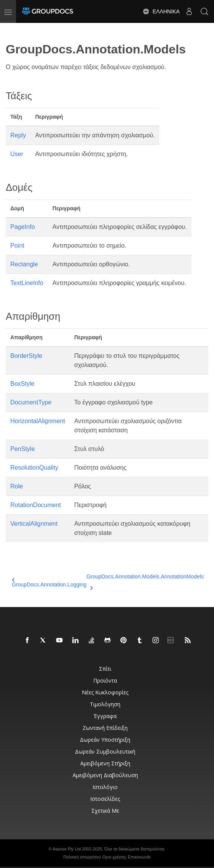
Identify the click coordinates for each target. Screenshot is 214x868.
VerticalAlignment (34, 524)
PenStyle (23, 449)
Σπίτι (105, 669)
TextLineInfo (27, 283)
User (17, 154)
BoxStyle (22, 384)
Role (17, 486)
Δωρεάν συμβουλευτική (105, 751)
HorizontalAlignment (38, 421)
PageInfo (23, 227)
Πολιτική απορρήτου (82, 857)
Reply (18, 135)
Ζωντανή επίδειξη (105, 728)
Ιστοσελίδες (105, 799)
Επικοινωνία (139, 857)
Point (17, 246)
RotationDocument (36, 505)
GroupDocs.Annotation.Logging (49, 582)
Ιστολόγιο (105, 787)
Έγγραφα (105, 716)
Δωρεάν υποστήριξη (105, 740)
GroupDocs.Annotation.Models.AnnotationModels (145, 581)
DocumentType (31, 402)
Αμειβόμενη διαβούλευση (105, 775)
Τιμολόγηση (105, 704)
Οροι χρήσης (114, 857)
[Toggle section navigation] (12, 29)
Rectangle (24, 264)
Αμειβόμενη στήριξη (105, 763)
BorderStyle (26, 356)
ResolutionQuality (34, 468)
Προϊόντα (105, 680)
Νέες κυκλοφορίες (105, 692)
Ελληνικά (161, 11)
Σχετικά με (105, 811)
